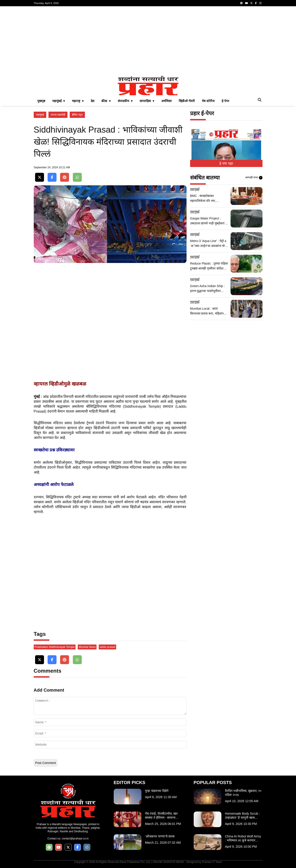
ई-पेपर (225, 101)
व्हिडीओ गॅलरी (187, 101)
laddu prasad (107, 647)
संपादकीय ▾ (125, 101)
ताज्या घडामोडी (58, 115)
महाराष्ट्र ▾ (78, 101)
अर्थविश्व (166, 101)
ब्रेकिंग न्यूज (77, 115)
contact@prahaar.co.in (75, 839)
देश (92, 101)
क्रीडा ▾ (106, 101)
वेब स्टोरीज (208, 101)
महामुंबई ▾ (59, 101)
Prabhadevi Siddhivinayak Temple (55, 647)
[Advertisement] (148, 41)
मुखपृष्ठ (41, 101)
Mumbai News (87, 647)
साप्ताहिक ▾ (147, 101)
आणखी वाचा (254, 178)
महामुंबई (40, 115)
